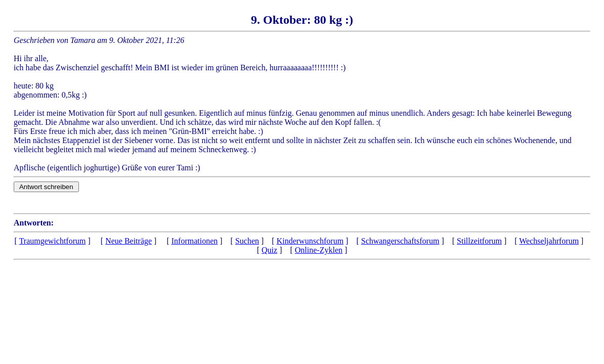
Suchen (247, 241)
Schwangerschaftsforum (400, 241)
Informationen (195, 241)
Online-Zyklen (319, 250)
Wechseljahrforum (549, 241)
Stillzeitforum (479, 241)
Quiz (269, 250)
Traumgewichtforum (53, 241)
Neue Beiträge (128, 241)
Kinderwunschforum (310, 241)
